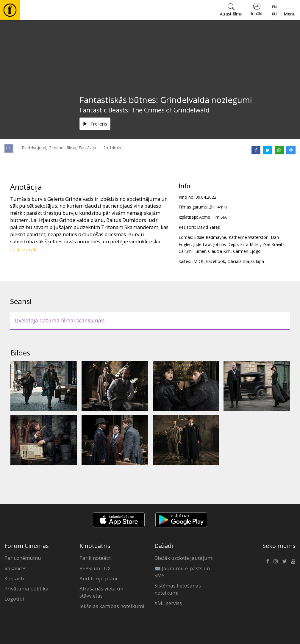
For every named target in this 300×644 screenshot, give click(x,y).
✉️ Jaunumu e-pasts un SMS (182, 572)
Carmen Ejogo (247, 251)
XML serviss (168, 603)
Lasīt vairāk (23, 249)
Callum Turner (192, 251)
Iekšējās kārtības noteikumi (112, 606)
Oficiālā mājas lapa (246, 261)
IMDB (198, 261)
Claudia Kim (219, 251)
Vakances (15, 568)
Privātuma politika (26, 589)
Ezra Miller (250, 244)
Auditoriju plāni (98, 578)
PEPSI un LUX (95, 568)
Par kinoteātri (96, 558)
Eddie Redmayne (210, 237)
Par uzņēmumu (23, 558)
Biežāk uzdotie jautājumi (184, 558)
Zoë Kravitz (274, 244)
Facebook (215, 261)
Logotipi (14, 599)
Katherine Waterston (249, 237)
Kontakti (14, 578)
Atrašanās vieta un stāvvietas (101, 592)
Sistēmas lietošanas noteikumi (178, 589)
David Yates (208, 227)
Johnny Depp (225, 244)
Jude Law (202, 244)
